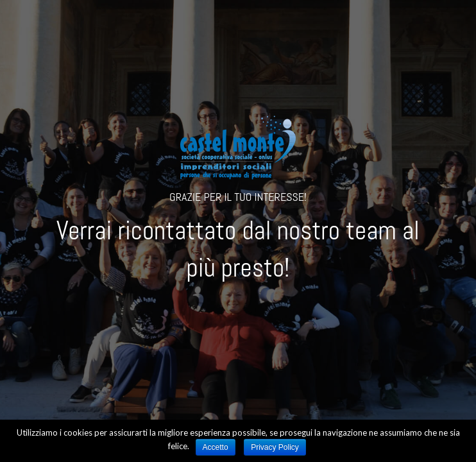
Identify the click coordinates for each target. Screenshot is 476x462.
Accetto (216, 447)
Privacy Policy (275, 447)
